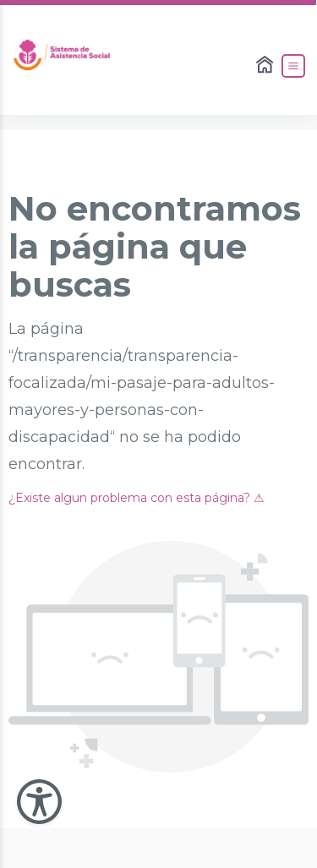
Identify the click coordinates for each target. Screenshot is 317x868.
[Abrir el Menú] (293, 66)
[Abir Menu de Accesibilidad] (39, 802)
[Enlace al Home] (266, 66)
